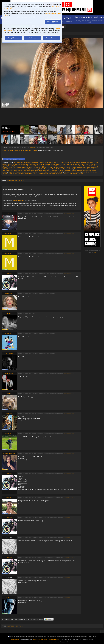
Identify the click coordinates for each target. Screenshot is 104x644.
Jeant (21, 169)
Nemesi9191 (55, 170)
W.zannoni (59, 174)
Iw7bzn (9, 169)
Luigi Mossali (53, 169)
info (95, 252)
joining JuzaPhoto (19, 201)
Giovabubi (44, 167)
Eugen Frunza (18, 166)
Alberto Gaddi (44, 163)
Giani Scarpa (17, 167)
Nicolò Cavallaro (71, 170)
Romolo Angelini (69, 172)
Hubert (5, 169)
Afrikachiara (27, 163)
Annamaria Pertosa (93, 163)
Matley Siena (30, 170)
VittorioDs (52, 174)
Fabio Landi (37, 166)
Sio (91, 172)
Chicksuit (47, 164)
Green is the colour (92, 167)
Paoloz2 (5, 172)
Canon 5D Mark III (8, 151)
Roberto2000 (54, 172)
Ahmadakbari (35, 163)
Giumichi (69, 167)
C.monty (41, 164)
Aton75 (21, 164)
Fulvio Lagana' (84, 166)
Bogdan (27, 164)
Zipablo (81, 174)
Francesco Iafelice (65, 166)
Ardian (4, 164)
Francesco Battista (54, 166)
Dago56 (77, 164)
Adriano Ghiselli (18, 163)
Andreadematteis (81, 163)
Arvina (17, 164)
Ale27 (67, 163)
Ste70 (10, 174)
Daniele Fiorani (85, 164)
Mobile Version (15, 640)
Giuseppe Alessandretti (79, 167)
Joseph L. (26, 169)
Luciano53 (33, 148)
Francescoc (75, 166)
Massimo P (23, 170)
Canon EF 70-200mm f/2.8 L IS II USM (26, 151)
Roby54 (61, 172)
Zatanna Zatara (73, 174)
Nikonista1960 (81, 170)
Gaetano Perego (94, 166)
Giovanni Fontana (53, 167)
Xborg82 (65, 174)
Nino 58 (89, 170)
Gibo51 (31, 167)
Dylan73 (5, 166)
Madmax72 (61, 169)
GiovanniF (62, 167)
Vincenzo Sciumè (43, 174)
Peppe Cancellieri (13, 172)
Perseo (22, 172)
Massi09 (16, 170)
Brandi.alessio (34, 164)
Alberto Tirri (52, 163)
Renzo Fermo (35, 172)
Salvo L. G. (78, 172)
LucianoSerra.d (44, 169)
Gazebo (5, 167)
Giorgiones (37, 167)
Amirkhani (72, 163)
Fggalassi (44, 166)
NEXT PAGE (19, 180)
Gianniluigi (25, 167)
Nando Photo (47, 170)
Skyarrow (95, 172)
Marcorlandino (91, 169)
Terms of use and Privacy (40, 640)
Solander (5, 174)
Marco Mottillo (69, 169)
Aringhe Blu (11, 164)
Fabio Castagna (28, 166)
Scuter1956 (86, 172)
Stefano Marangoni (19, 174)
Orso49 (94, 170)
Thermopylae (29, 174)
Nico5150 (63, 170)
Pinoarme (27, 172)
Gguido (10, 167)
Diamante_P (94, 164)
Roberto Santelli (45, 172)
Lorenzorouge (34, 169)
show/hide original (69, 214)
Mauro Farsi (39, 170)
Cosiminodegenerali (68, 164)
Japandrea (16, 169)
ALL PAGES (10, 180)
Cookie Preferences (54, 640)
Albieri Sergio (61, 163)
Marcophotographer (80, 169)
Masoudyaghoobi (8, 170)
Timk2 (35, 174)
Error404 (11, 166)
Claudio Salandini (56, 164)
